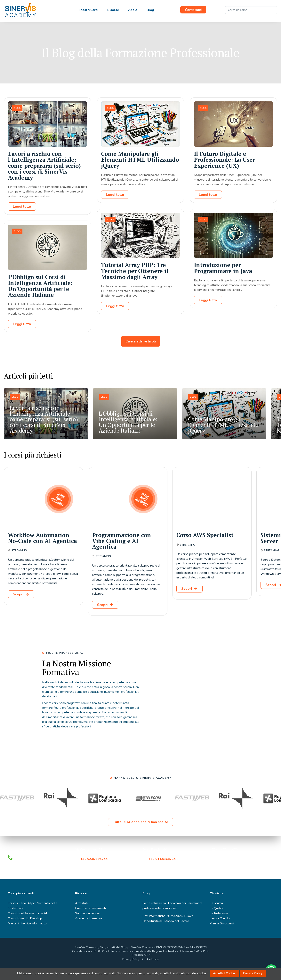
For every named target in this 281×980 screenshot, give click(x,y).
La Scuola (216, 914)
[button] (250, 388)
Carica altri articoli (141, 352)
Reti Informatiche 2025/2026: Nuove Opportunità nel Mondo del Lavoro (168, 929)
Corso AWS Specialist (205, 546)
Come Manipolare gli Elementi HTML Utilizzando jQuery (140, 171)
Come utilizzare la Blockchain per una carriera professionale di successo (172, 917)
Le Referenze (219, 924)
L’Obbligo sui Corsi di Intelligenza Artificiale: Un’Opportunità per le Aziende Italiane (40, 297)
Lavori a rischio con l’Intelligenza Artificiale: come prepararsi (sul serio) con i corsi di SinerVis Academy (44, 176)
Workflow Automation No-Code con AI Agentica (42, 549)
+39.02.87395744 (94, 870)
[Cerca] (273, 10)
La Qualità (217, 919)
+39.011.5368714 (163, 870)
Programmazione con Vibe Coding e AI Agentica (122, 552)
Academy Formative (89, 929)
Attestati (81, 914)
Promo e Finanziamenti (90, 919)
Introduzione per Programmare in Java (223, 279)
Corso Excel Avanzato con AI (27, 924)
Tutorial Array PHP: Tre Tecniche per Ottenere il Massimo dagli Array (135, 282)
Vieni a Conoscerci (222, 934)
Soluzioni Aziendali (88, 924)
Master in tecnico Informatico (27, 934)
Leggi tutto (22, 218)
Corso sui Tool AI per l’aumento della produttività (32, 917)
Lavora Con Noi (220, 929)
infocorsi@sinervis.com (25, 861)
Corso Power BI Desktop (25, 929)
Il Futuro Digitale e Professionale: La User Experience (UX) (224, 171)
